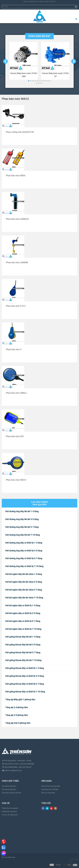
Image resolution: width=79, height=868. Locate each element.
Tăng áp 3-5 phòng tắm (17, 715)
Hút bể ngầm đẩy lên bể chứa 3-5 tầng (24, 582)
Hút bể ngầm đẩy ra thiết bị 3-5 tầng (23, 613)
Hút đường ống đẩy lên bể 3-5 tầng (22, 519)
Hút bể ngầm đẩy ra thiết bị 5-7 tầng (23, 621)
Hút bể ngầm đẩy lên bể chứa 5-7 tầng (24, 590)
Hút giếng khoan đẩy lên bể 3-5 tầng (23, 645)
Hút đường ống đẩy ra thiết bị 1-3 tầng (24, 543)
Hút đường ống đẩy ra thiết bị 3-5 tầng (24, 551)
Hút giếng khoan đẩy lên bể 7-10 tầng (23, 660)
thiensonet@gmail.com (13, 770)
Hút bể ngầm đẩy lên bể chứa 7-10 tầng (24, 598)
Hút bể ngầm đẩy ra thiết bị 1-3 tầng (23, 605)
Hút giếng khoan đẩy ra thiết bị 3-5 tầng (25, 676)
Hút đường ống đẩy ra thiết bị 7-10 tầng (24, 566)
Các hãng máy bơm (9, 786)
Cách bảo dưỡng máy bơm (12, 793)
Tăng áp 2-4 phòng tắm (17, 707)
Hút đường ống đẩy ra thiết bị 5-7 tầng (24, 558)
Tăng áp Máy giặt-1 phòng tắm (20, 699)
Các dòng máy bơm (9, 789)
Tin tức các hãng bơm (10, 815)
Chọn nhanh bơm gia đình (51, 786)
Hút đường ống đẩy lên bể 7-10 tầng (23, 535)
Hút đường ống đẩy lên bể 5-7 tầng (22, 527)
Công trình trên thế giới (50, 789)
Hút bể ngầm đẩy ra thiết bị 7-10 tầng (23, 629)
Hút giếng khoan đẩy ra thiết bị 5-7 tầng (25, 684)
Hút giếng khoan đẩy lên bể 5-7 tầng (23, 652)
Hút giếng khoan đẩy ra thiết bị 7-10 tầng (25, 692)
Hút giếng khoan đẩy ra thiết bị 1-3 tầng (25, 668)
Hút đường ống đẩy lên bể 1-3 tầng (22, 511)
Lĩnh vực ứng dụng (48, 793)
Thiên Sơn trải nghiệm (10, 808)
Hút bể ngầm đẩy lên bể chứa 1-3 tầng (24, 574)
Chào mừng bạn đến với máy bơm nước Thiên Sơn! (40, 2)
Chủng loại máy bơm (9, 811)
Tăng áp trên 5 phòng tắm (18, 723)
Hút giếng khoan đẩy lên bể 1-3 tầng (23, 637)
